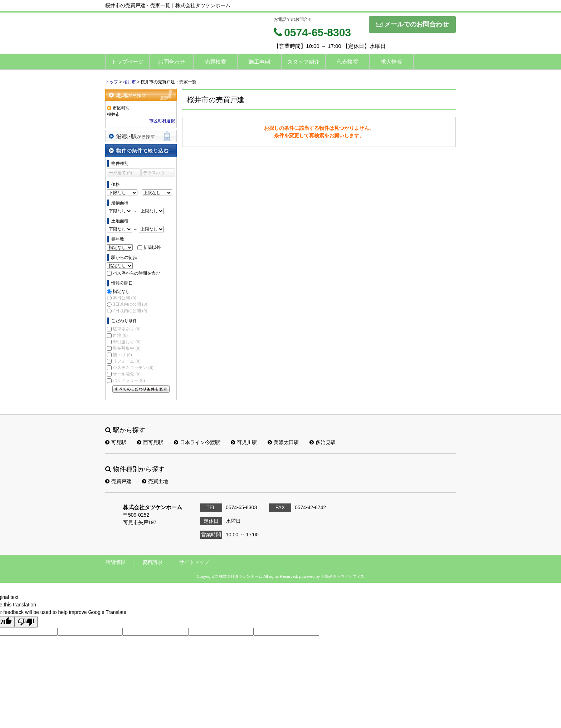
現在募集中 (126, 348)
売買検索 (215, 62)
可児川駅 (244, 442)
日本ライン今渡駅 (197, 442)
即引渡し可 (126, 342)
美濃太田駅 (283, 442)
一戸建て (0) (120, 173)
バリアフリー (129, 380)
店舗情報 (115, 562)
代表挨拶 (347, 62)
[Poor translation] (26, 622)
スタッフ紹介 (303, 62)
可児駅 (116, 442)
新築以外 (152, 247)
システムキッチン (133, 368)
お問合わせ (172, 62)
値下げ (122, 355)
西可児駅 (150, 442)
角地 (120, 335)
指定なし (121, 291)
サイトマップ (194, 562)
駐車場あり (126, 329)
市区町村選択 (162, 121)
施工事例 (259, 62)
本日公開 (124, 298)
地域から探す (141, 95)
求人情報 (391, 62)
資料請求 (152, 562)
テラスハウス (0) (154, 174)
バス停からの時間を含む (136, 273)
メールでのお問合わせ (412, 24)
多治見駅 (323, 442)
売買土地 (155, 481)
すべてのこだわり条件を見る (141, 389)
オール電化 (126, 374)
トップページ (127, 62)
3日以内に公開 (130, 304)
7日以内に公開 (130, 311)
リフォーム (126, 361)
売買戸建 (118, 481)
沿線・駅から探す (141, 136)
